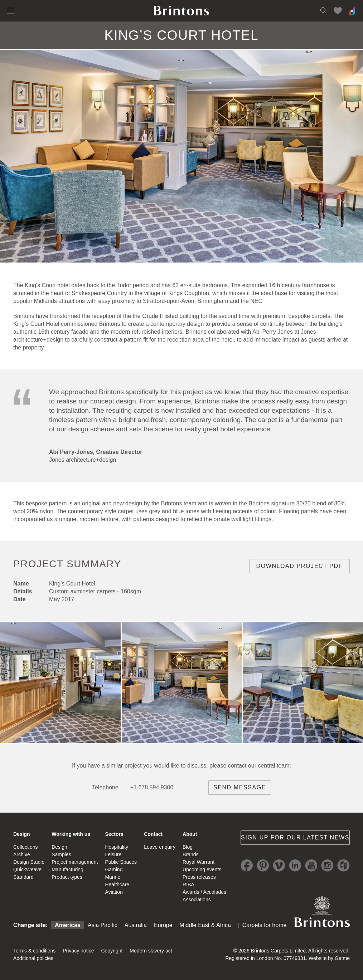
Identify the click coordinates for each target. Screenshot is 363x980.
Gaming (114, 869)
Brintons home (181, 11)
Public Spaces (121, 862)
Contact (153, 834)
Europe (163, 925)
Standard (23, 877)
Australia (136, 925)
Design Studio (29, 862)
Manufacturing (67, 869)
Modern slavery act (151, 951)
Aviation (114, 892)
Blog (188, 847)
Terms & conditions (34, 951)
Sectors (114, 834)
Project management (75, 862)
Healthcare (117, 885)
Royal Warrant (199, 862)
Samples (61, 854)
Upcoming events (202, 869)
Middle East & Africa (205, 925)
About (190, 834)
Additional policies (33, 958)
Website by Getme (329, 958)
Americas (68, 925)
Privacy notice (78, 951)
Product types (67, 877)
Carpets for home (265, 925)
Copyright (112, 951)
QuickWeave (27, 869)
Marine (113, 877)
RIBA (188, 885)
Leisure (113, 854)
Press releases (199, 877)
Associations (197, 900)
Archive (22, 854)
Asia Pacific (103, 925)
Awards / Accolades (204, 892)
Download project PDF (300, 566)
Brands (190, 854)
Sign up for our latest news (295, 837)
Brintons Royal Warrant (322, 911)
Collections (25, 847)
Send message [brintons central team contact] (240, 787)
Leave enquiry (160, 847)
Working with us (71, 834)
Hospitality (117, 847)
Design (22, 834)
